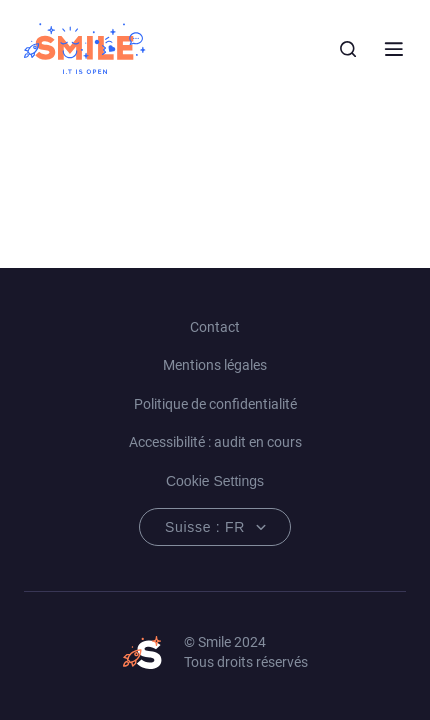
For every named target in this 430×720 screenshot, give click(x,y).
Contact (215, 327)
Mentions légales (215, 365)
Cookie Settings (215, 481)
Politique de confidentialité (215, 404)
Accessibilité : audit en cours (215, 442)
